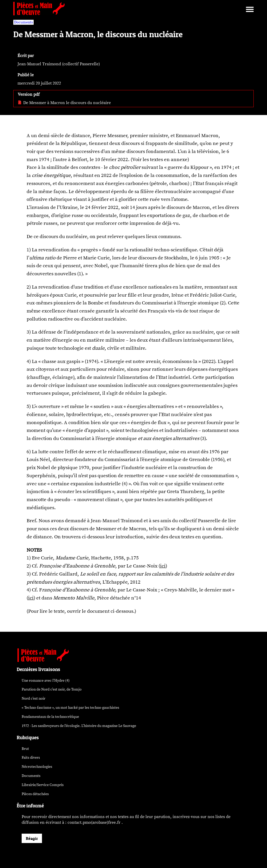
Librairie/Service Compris (43, 785)
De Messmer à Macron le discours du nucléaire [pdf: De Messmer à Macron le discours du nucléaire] (64, 103)
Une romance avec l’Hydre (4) (46, 681)
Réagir (32, 838)
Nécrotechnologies (37, 767)
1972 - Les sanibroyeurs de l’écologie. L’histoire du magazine (79, 726)
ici (163, 566)
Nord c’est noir (34, 698)
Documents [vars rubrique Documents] (23, 22)
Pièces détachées (35, 794)
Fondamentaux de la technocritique (50, 717)
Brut (25, 749)
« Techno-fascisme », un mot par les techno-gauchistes (70, 708)
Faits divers (31, 758)
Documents (31, 776)
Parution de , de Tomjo (52, 689)
